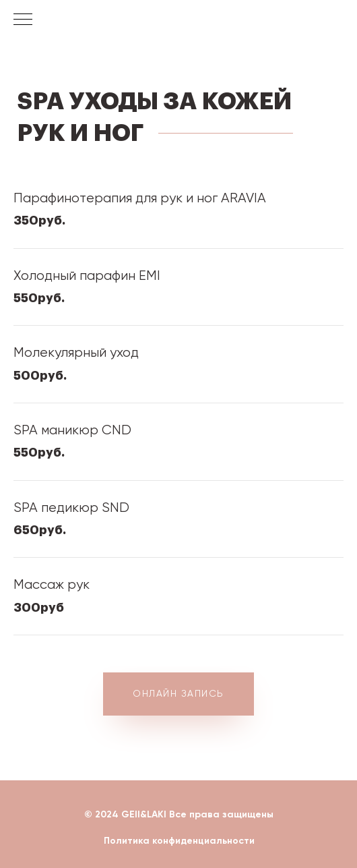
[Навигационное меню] (23, 20)
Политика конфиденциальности (179, 841)
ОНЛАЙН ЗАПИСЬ (178, 693)
